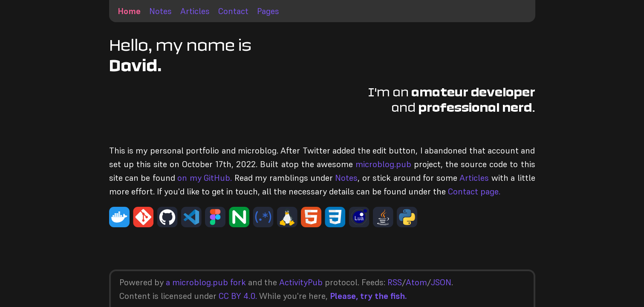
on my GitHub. (205, 178)
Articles (195, 11)
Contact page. (474, 191)
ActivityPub (301, 282)
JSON (441, 282)
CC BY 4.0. (238, 296)
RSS (395, 282)
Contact (233, 11)
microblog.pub (383, 164)
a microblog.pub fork (206, 282)
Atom (416, 282)
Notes (160, 11)
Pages (268, 11)
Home (129, 11)
